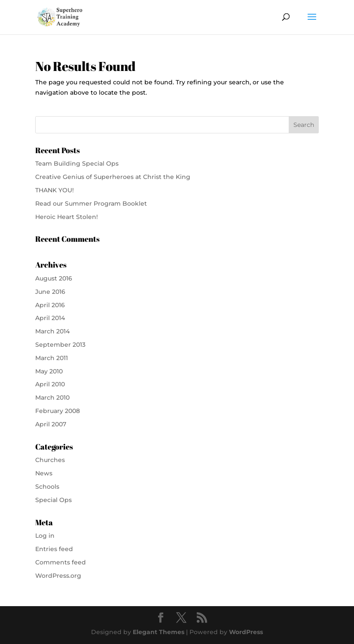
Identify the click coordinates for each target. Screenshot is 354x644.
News (44, 473)
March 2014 (52, 331)
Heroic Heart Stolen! (67, 217)
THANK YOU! (55, 190)
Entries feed (54, 549)
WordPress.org (58, 576)
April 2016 (50, 305)
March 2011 (52, 358)
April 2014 (50, 318)
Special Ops (53, 500)
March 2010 (52, 397)
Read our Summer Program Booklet (91, 203)
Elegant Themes (159, 632)
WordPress (246, 632)
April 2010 (50, 384)
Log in (45, 536)
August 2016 (54, 278)
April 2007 (51, 424)
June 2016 (50, 292)
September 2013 (60, 345)
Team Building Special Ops (77, 163)
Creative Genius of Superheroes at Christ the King (113, 177)
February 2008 (58, 411)
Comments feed (61, 562)
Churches (50, 460)
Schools (47, 487)
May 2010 (49, 371)
